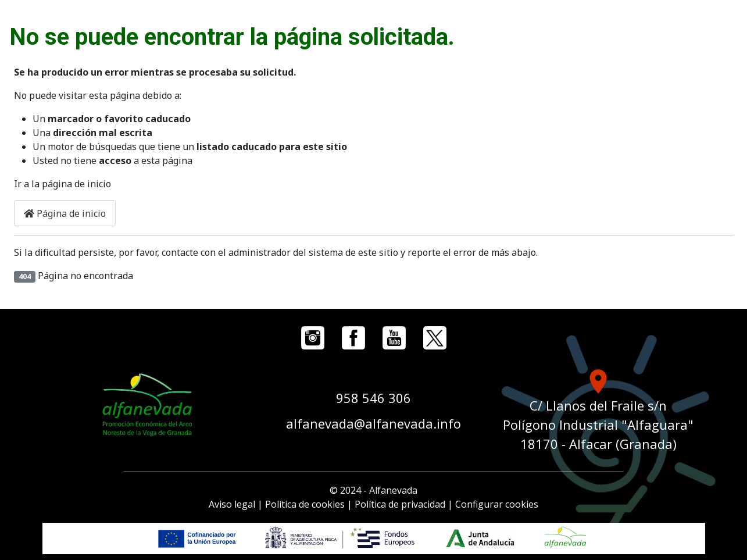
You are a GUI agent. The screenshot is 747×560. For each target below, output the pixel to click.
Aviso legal (232, 504)
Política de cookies (305, 504)
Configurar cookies (497, 504)
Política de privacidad (400, 504)
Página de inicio (65, 213)
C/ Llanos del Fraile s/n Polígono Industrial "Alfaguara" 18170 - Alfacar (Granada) (598, 425)
